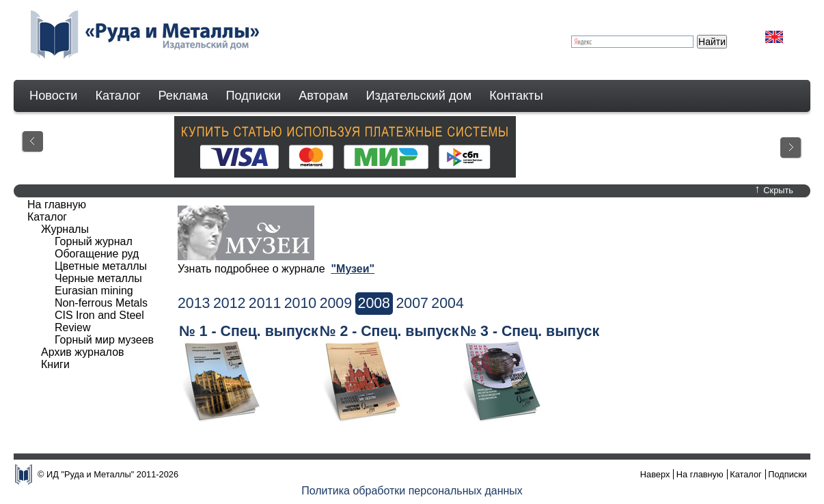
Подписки (254, 96)
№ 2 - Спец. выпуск (389, 331)
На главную (57, 205)
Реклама (183, 96)
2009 (336, 303)
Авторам (323, 96)
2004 (447, 303)
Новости (53, 96)
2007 (412, 303)
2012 (229, 303)
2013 (194, 303)
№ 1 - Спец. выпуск (249, 331)
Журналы (65, 229)
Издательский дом (419, 96)
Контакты (516, 96)
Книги (55, 364)
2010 (300, 303)
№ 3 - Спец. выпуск (530, 331)
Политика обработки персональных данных (412, 491)
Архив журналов (83, 352)
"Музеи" (353, 269)
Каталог (118, 96)
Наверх (655, 474)
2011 (265, 303)
